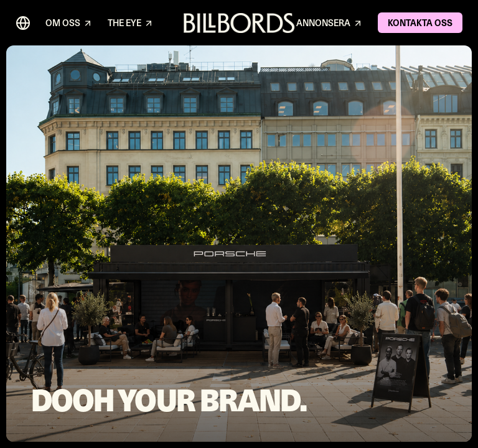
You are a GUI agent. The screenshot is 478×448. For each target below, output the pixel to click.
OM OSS (69, 23)
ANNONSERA (330, 23)
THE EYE (131, 23)
